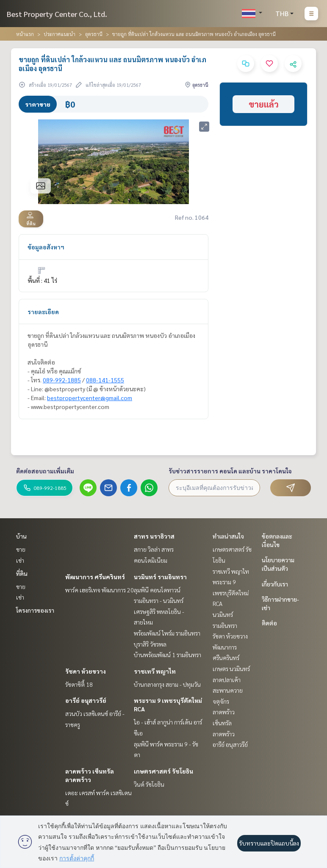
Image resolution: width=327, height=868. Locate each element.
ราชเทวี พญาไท (155, 671)
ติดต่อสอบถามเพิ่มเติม (45, 471)
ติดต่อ (269, 623)
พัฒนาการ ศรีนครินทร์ (95, 577)
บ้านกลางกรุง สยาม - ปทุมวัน (167, 684)
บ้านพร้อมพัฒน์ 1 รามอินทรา (168, 655)
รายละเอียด (43, 312)
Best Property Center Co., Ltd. (57, 14)
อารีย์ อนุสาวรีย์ (86, 700)
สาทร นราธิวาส (154, 536)
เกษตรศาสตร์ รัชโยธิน (163, 771)
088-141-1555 (105, 380)
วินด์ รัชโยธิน (149, 784)
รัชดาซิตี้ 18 (79, 684)
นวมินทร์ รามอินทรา (160, 577)
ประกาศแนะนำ (60, 34)
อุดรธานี (94, 34)
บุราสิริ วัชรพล (150, 644)
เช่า (20, 560)
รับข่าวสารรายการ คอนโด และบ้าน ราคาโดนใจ (230, 471)
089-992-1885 (62, 380)
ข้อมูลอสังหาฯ (46, 247)
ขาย (21, 549)
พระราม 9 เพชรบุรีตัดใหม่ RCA (231, 593)
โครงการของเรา (35, 610)
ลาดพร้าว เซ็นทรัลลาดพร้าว (224, 723)
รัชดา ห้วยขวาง (86, 671)
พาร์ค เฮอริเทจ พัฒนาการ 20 (100, 590)
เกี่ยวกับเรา (275, 584)
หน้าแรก (25, 34)
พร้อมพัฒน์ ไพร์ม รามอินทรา (167, 633)
